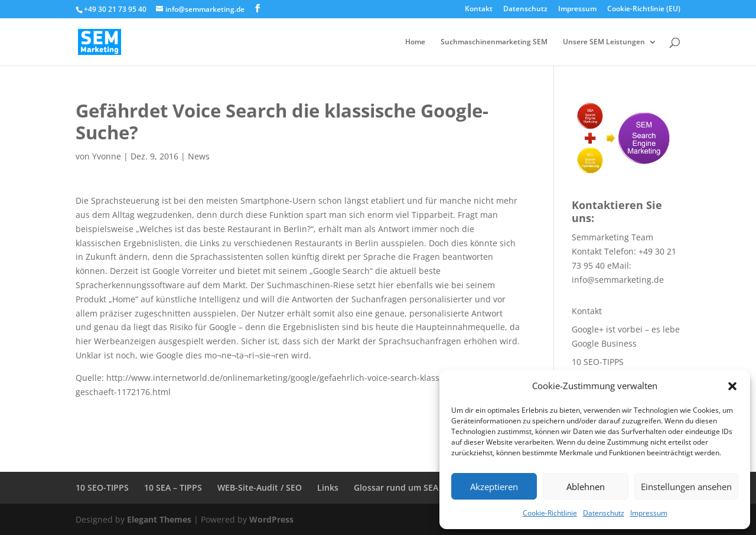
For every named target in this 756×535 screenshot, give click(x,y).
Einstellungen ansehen (686, 487)
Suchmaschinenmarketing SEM (494, 42)
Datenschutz (604, 513)
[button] (732, 386)
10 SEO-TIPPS (598, 362)
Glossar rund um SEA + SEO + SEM (422, 487)
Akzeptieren (494, 487)
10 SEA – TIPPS (173, 487)
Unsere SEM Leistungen (604, 42)
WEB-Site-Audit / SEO (260, 487)
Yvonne (107, 156)
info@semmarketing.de (618, 280)
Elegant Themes (159, 519)
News (199, 156)
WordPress (271, 519)
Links (328, 487)
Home (415, 42)
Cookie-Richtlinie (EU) (644, 9)
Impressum (649, 513)
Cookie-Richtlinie (550, 513)
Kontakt (479, 9)
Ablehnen (586, 487)
